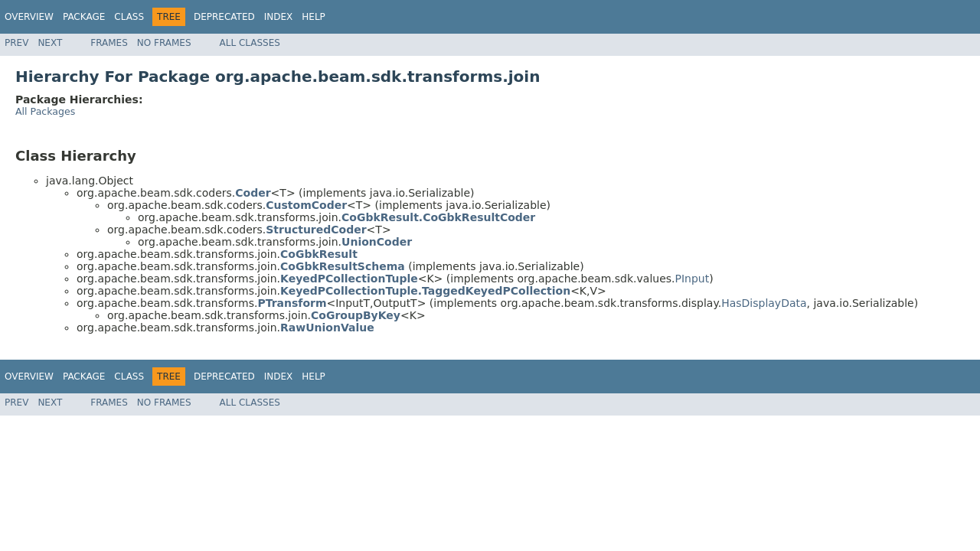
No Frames (164, 43)
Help (314, 17)
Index (279, 17)
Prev (16, 43)
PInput (693, 279)
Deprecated (224, 17)
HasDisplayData (764, 303)
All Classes (250, 43)
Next (50, 43)
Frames (109, 43)
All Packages (45, 111)
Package (84, 17)
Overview (29, 17)
